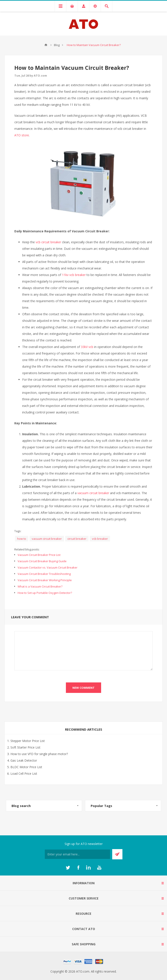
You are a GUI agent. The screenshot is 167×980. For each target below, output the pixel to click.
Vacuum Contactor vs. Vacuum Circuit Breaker (48, 567)
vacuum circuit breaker (93, 493)
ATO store (22, 135)
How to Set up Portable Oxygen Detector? (45, 593)
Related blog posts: (27, 549)
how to (22, 539)
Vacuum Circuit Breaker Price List (39, 555)
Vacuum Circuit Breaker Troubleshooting (44, 574)
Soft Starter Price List (25, 747)
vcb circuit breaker (48, 242)
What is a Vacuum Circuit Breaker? (40, 586)
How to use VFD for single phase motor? (39, 754)
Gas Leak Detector (24, 760)
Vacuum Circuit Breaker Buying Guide (42, 561)
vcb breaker (100, 539)
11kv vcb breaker (74, 275)
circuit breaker (77, 539)
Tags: (18, 531)
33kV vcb (87, 347)
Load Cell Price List (24, 774)
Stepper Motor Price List (28, 741)
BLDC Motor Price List (26, 767)
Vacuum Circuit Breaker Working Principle (45, 580)
